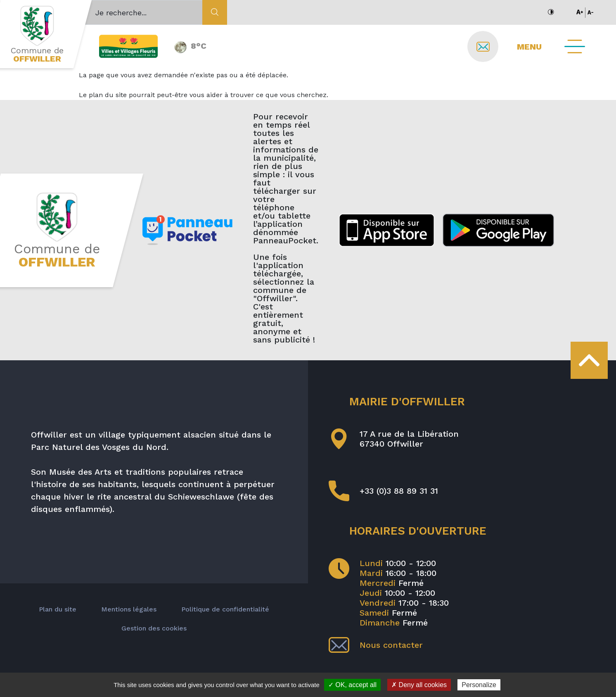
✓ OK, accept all (352, 685)
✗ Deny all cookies (419, 685)
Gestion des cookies (154, 628)
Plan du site (58, 609)
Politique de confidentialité (225, 609)
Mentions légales (129, 609)
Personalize (479, 685)
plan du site (108, 95)
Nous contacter (376, 645)
